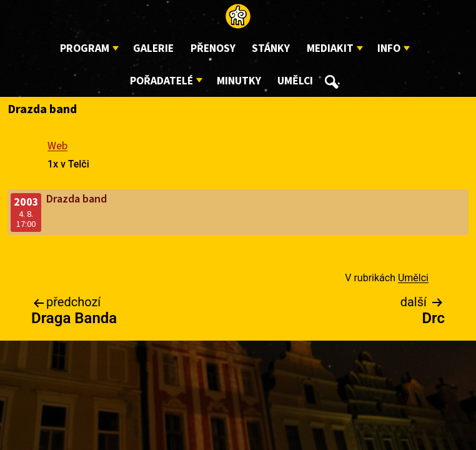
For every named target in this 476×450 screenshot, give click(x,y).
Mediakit (330, 48)
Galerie (153, 48)
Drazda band (77, 199)
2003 (26, 202)
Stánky (271, 48)
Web (57, 146)
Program (85, 48)
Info (389, 48)
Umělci (295, 81)
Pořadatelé (161, 81)
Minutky (239, 81)
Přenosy (213, 48)
